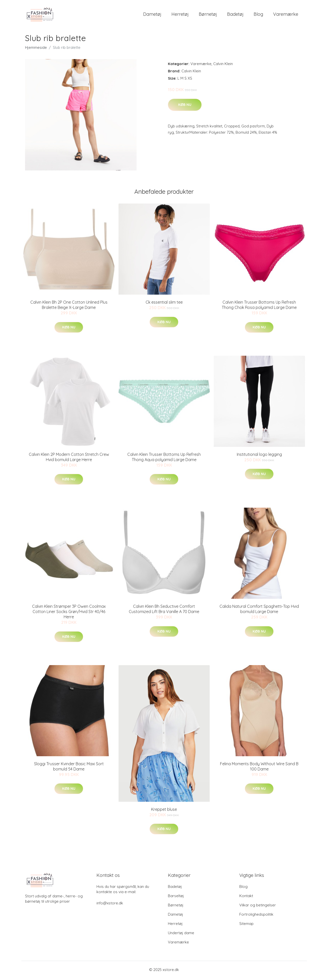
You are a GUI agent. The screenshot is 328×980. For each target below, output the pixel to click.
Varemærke (286, 15)
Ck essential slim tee (164, 304)
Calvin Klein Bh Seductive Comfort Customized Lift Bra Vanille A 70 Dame (164, 611)
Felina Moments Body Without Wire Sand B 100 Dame (259, 768)
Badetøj (235, 15)
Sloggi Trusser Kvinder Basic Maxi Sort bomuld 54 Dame (69, 768)
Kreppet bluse (164, 811)
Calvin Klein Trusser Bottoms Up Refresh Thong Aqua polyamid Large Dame (164, 458)
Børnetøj (208, 15)
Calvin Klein (223, 65)
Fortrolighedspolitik (256, 916)
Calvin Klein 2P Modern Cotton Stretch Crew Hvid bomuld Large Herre (69, 458)
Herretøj (180, 15)
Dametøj (152, 15)
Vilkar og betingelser (258, 907)
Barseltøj (176, 898)
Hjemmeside (36, 49)
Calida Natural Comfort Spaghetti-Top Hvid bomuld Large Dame (259, 611)
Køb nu (185, 106)
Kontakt (246, 898)
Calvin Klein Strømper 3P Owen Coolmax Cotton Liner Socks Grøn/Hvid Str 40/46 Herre (69, 613)
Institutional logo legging (259, 456)
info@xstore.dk (110, 905)
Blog (258, 15)
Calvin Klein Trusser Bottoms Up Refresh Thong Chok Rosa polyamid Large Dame (259, 307)
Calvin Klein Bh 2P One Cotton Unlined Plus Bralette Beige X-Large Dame (69, 307)
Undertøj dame (181, 935)
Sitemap (246, 925)
